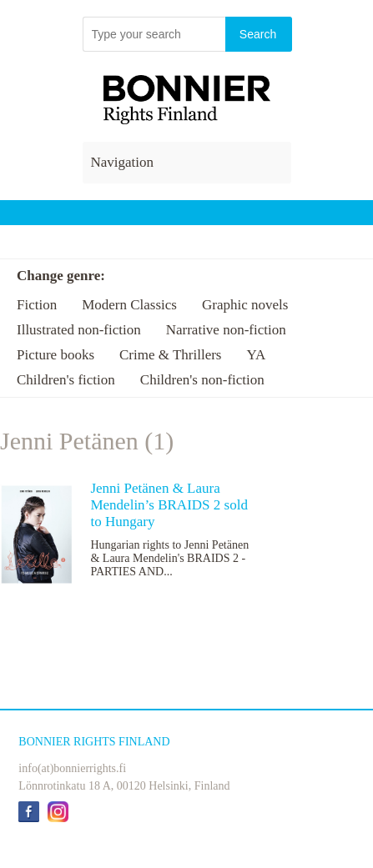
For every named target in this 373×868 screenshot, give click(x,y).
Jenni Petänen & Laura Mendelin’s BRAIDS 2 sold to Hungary (169, 505)
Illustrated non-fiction (79, 330)
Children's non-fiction (202, 380)
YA (256, 355)
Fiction (37, 305)
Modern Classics (129, 305)
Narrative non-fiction (226, 330)
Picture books (55, 355)
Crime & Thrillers (170, 355)
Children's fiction (66, 380)
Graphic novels (245, 305)
